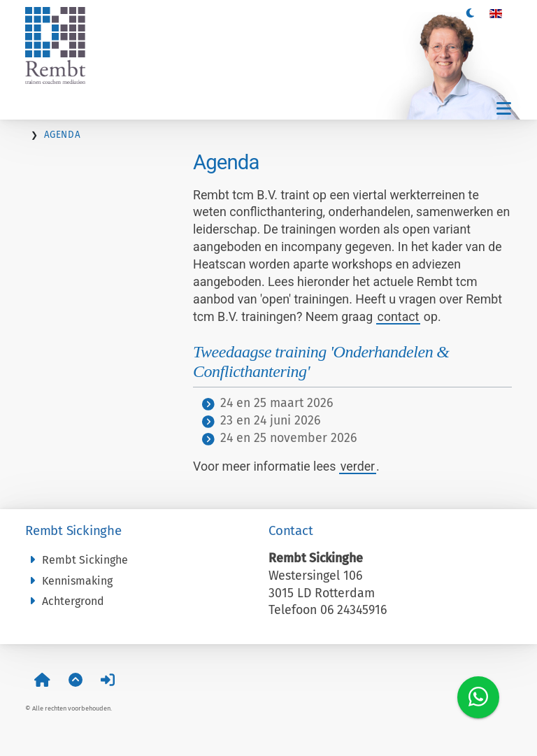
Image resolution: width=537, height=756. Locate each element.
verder (358, 466)
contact (399, 317)
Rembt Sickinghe (77, 560)
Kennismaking (69, 581)
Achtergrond (65, 601)
